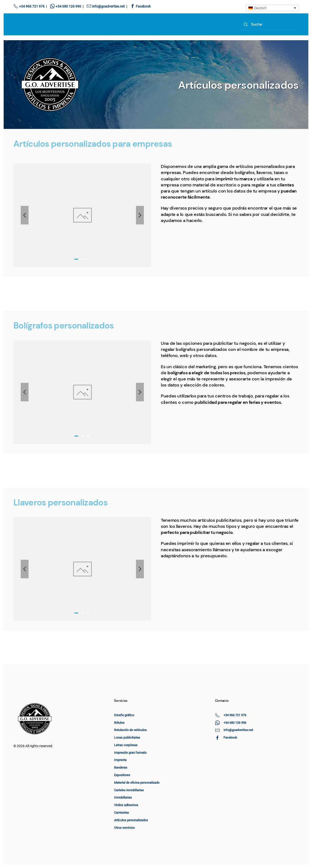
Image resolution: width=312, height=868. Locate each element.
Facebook (143, 6)
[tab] (76, 259)
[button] (25, 215)
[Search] (269, 24)
